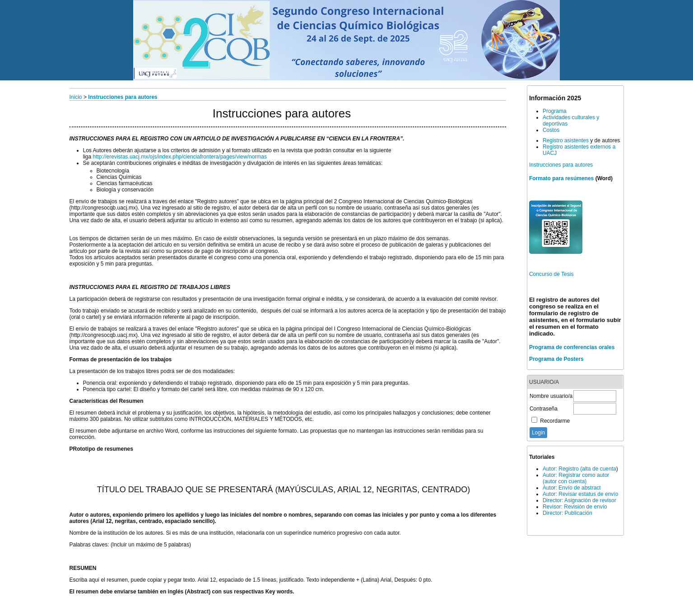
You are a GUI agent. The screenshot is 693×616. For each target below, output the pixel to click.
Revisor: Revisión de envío (575, 507)
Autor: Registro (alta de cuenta (579, 469)
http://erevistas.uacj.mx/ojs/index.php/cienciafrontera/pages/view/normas (180, 157)
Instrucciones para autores (561, 165)
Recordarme (555, 421)
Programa (555, 111)
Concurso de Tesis (551, 274)
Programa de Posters (556, 359)
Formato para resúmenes (561, 178)
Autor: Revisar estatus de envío (580, 494)
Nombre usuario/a (551, 396)
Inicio (76, 97)
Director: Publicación (567, 513)
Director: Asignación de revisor (579, 500)
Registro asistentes (566, 140)
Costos (551, 130)
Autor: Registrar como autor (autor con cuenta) (576, 478)
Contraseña (544, 409)
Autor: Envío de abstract (572, 488)
